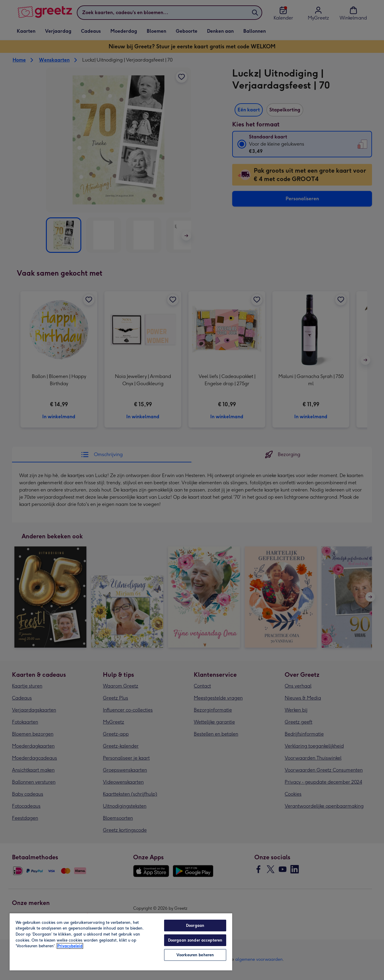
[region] (121, 942)
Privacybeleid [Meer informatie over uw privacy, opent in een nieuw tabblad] (70, 946)
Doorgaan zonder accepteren (195, 940)
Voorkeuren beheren (195, 955)
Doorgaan (195, 926)
